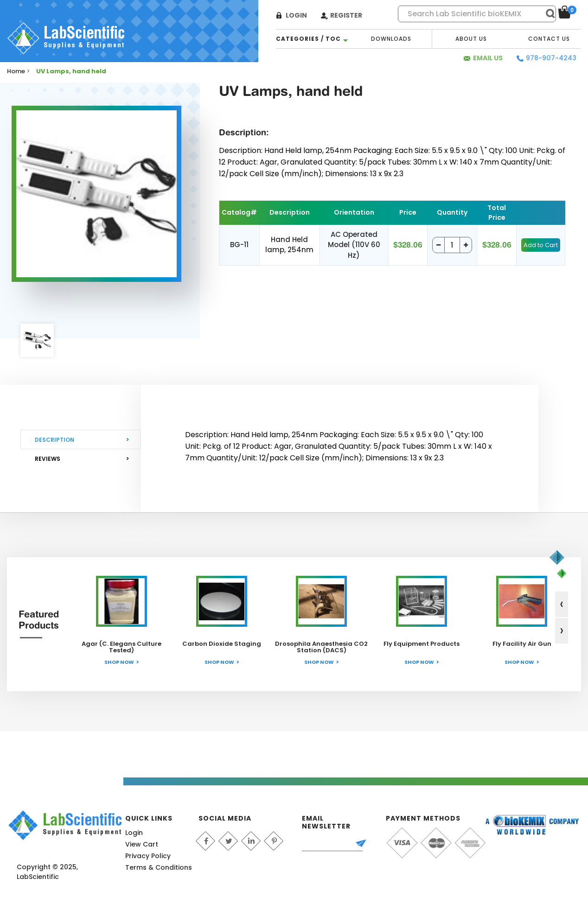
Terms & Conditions (159, 867)
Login (296, 15)
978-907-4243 (551, 58)
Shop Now (119, 662)
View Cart (142, 844)
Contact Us (549, 39)
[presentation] (562, 604)
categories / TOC (308, 39)
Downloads (391, 39)
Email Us (488, 58)
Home (16, 71)
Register (346, 15)
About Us (471, 39)
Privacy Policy (148, 856)
